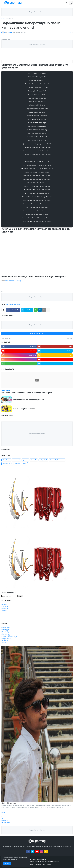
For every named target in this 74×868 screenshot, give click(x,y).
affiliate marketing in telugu (14, 281)
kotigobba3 (43, 460)
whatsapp (5, 606)
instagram (5, 608)
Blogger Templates (41, 859)
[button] (2, 3)
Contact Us (38, 865)
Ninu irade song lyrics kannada (24, 409)
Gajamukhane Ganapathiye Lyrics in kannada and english (27, 393)
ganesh (25, 460)
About (3, 819)
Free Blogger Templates (51, 861)
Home (3, 19)
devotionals (10, 19)
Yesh (25, 464)
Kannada (17, 304)
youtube (4, 610)
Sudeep (17, 464)
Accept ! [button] (7, 864)
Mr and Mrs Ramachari (57, 460)
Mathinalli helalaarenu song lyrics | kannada (29, 400)
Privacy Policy (6, 823)
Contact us (5, 821)
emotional (16, 460)
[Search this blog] (9, 596)
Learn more (14, 860)
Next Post (69, 338)
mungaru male (7, 464)
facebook (4, 605)
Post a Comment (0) (37, 333)
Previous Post (7, 338)
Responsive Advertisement (37, 12)
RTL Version (47, 865)
